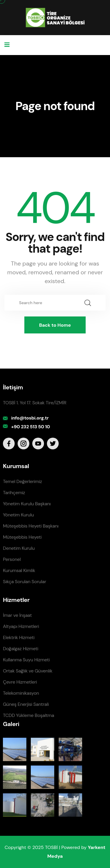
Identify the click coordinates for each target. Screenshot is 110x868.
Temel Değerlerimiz (22, 481)
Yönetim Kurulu (18, 515)
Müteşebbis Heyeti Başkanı (31, 526)
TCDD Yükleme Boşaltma (28, 715)
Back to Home (55, 325)
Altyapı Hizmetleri (21, 626)
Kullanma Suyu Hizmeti (26, 660)
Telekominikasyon (21, 693)
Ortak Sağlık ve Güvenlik (28, 671)
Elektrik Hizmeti (19, 637)
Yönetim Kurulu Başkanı (27, 504)
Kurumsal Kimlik (19, 570)
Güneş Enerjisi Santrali (26, 704)
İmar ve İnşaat (17, 615)
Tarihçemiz (14, 493)
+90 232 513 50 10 (31, 427)
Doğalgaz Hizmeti (21, 649)
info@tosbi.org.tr (30, 418)
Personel (12, 559)
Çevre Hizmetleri (20, 682)
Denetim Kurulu (19, 548)
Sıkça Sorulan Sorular (24, 582)
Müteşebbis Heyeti (22, 537)
